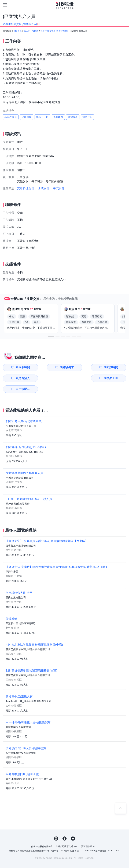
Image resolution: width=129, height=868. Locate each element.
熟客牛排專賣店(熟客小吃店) (54, 31)
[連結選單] (5, 5)
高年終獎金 (11, 117)
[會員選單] (124, 5)
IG (56, 828)
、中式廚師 (57, 188)
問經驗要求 (51, 367)
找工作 (27, 31)
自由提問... (51, 378)
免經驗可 (58, 117)
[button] (51, 336)
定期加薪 (27, 117)
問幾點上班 (19, 378)
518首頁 (18, 31)
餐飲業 (35, 31)
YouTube (73, 828)
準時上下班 (42, 117)
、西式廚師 (42, 188)
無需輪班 (73, 117)
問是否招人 (114, 367)
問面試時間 (83, 367)
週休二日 (87, 117)
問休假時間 (19, 367)
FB (65, 828)
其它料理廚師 (26, 188)
